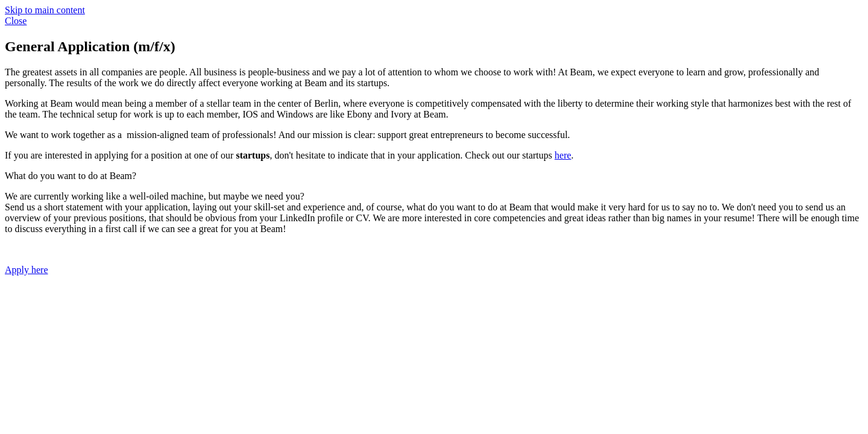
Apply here (27, 270)
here (563, 155)
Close (16, 21)
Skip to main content (45, 10)
